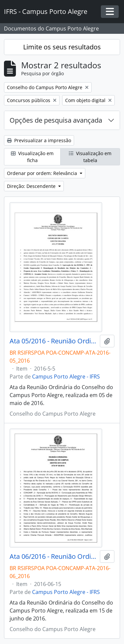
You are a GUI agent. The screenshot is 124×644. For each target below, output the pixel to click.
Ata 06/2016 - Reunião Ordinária (53, 556)
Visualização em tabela (90, 157)
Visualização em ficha (32, 157)
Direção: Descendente (32, 186)
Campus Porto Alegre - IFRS (66, 377)
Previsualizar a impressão (39, 140)
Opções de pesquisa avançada (56, 120)
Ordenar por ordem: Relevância (43, 173)
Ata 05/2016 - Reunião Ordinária (53, 341)
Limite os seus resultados (62, 47)
